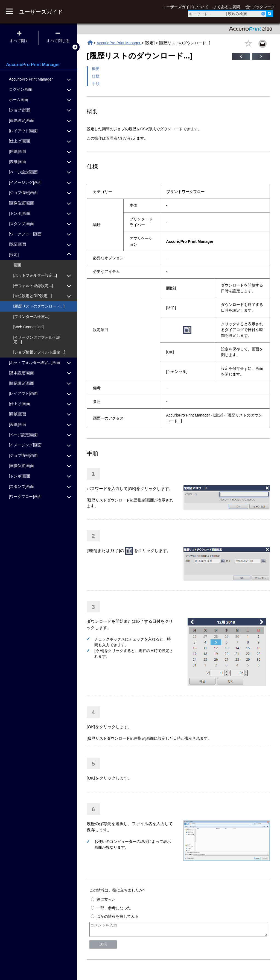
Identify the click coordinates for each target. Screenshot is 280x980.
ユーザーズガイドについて (185, 7)
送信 (103, 947)
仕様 (96, 76)
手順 (96, 84)
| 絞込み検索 (237, 14)
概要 (96, 69)
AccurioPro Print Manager (119, 43)
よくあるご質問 (227, 7)
